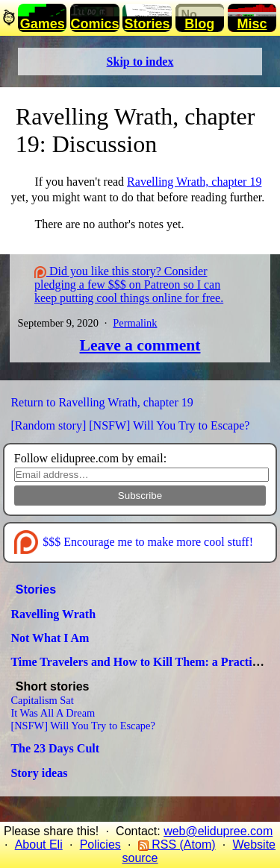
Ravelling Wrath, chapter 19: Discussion (136, 130)
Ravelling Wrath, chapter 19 (194, 182)
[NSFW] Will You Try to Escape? (83, 726)
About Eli (39, 845)
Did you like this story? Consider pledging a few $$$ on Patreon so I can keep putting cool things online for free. (129, 284)
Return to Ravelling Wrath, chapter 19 (102, 402)
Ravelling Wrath (53, 614)
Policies (100, 845)
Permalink (135, 323)
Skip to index (140, 62)
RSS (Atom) (177, 845)
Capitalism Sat (42, 700)
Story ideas (39, 773)
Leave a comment (140, 345)
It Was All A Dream (53, 713)
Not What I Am (50, 638)
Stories (36, 589)
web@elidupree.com (218, 831)
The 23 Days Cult (55, 748)
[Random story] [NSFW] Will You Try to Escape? (130, 425)
